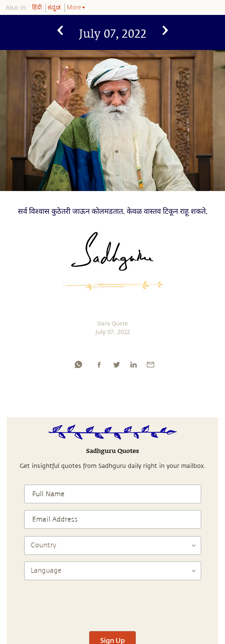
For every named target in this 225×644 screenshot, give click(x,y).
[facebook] (99, 365)
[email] (150, 365)
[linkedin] (133, 365)
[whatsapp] (78, 365)
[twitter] (116, 365)
